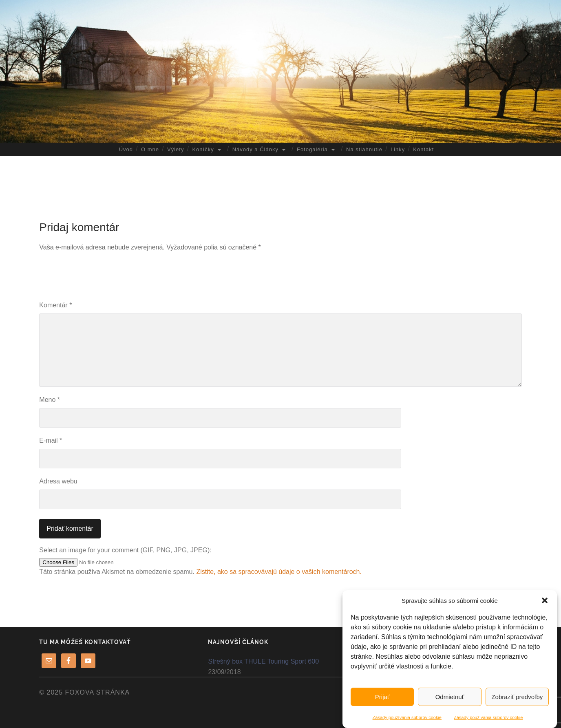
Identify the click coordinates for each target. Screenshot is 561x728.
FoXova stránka (98, 692)
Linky (398, 149)
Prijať (382, 697)
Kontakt (423, 149)
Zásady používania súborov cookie (407, 717)
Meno (50, 400)
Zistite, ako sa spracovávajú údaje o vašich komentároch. (279, 572)
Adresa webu (58, 481)
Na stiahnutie (364, 149)
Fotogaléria (312, 149)
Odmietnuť (450, 697)
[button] (545, 600)
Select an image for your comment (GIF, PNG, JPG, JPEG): (125, 550)
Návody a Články (255, 149)
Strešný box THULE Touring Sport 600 (263, 661)
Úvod (126, 149)
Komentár (55, 305)
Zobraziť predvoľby (517, 697)
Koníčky (203, 149)
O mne (150, 149)
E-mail (51, 440)
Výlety (176, 149)
